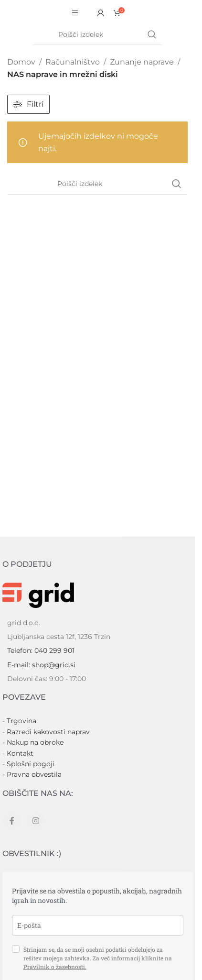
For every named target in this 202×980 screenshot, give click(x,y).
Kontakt (20, 753)
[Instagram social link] (36, 821)
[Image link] (38, 594)
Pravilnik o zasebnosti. (55, 967)
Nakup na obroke (35, 742)
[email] (98, 925)
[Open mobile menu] (75, 13)
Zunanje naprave (142, 62)
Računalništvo (73, 62)
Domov (21, 62)
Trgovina (21, 721)
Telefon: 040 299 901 (41, 650)
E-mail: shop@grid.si (41, 665)
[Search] (97, 35)
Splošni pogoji (31, 764)
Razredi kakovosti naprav (48, 732)
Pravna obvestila (34, 774)
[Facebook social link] (12, 821)
